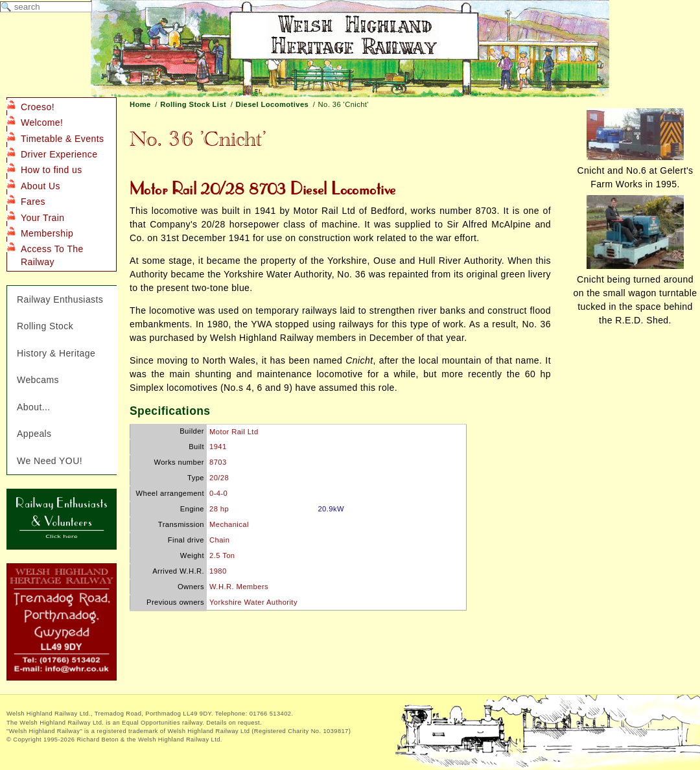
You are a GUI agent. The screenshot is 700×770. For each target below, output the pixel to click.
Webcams (38, 380)
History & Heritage (56, 353)
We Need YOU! (50, 461)
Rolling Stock (45, 326)
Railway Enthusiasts (60, 299)
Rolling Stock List (193, 104)
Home (140, 104)
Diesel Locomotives (273, 104)
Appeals (34, 434)
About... (34, 407)
